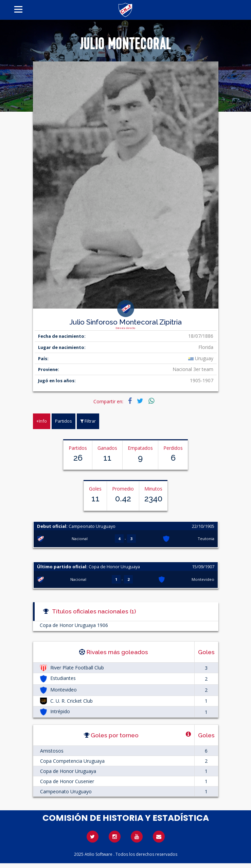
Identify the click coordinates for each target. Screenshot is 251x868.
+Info (42, 421)
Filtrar (88, 421)
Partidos (64, 421)
